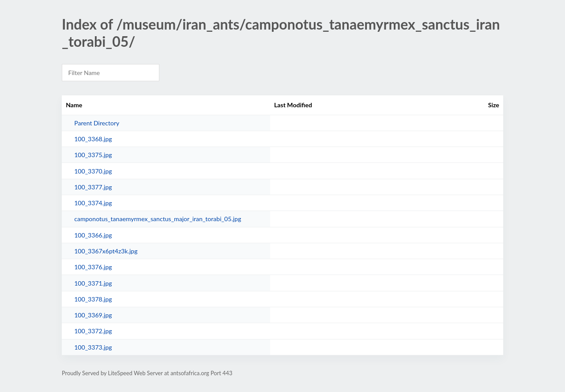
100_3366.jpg (93, 235)
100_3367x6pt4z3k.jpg (106, 251)
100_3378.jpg (93, 299)
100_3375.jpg (93, 155)
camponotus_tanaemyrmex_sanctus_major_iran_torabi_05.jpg (158, 219)
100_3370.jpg (93, 171)
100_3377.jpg (93, 187)
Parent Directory (97, 123)
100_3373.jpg (93, 347)
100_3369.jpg (93, 315)
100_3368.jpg (93, 139)
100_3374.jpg (93, 203)
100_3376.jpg (93, 267)
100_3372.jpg (93, 331)
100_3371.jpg (93, 283)
